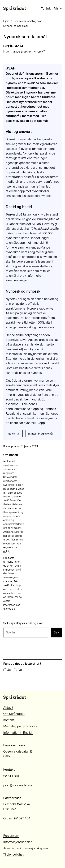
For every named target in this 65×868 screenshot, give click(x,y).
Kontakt (9, 720)
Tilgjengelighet (13, 855)
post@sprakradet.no (18, 785)
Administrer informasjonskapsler (26, 848)
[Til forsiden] (15, 9)
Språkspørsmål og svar (29, 21)
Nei (20, 670)
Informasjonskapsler (17, 842)
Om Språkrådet (14, 714)
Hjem (6, 21)
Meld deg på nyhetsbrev (20, 726)
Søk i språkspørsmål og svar (23, 623)
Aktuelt (8, 708)
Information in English (18, 733)
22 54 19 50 (11, 776)
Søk (46, 9)
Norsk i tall (14, 434)
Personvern (11, 836)
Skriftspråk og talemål (40, 434)
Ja (9, 670)
